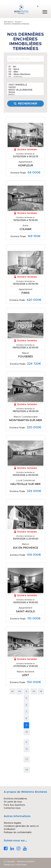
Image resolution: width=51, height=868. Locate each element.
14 (27, 770)
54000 (26, 88)
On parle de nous (13, 802)
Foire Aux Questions (14, 805)
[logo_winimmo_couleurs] (21, 9)
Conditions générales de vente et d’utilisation (21, 828)
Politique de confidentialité (18, 832)
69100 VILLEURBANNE (26, 90)
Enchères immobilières (15, 799)
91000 (26, 93)
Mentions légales (13, 823)
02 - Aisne (26, 69)
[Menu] (43, 12)
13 (27, 759)
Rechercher (26, 103)
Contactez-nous (12, 808)
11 (26, 742)
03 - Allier (26, 72)
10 (27, 732)
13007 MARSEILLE (26, 85)
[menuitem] (38, 7)
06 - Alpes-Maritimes (26, 75)
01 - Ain (26, 67)
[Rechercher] (38, 7)
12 (27, 749)
